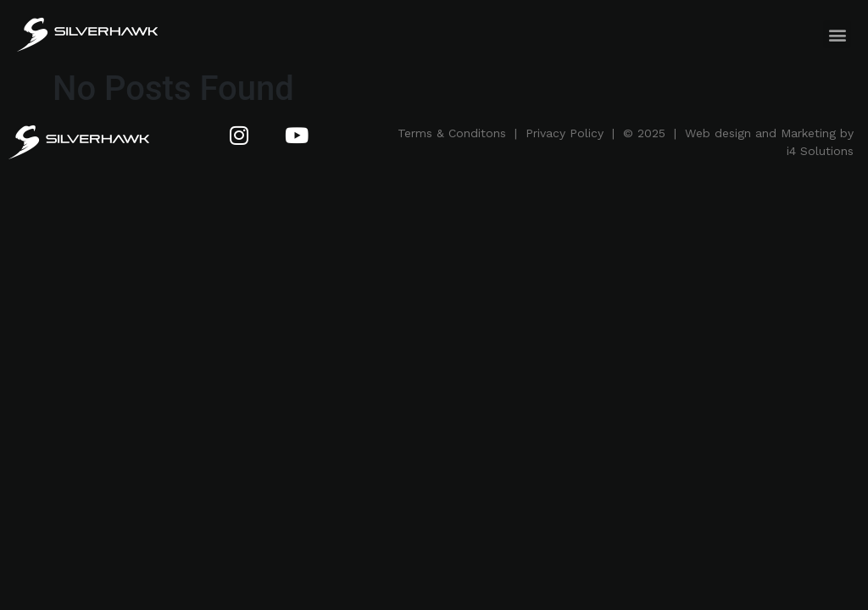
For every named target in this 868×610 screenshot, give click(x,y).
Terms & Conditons (452, 133)
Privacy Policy (565, 133)
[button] (837, 34)
